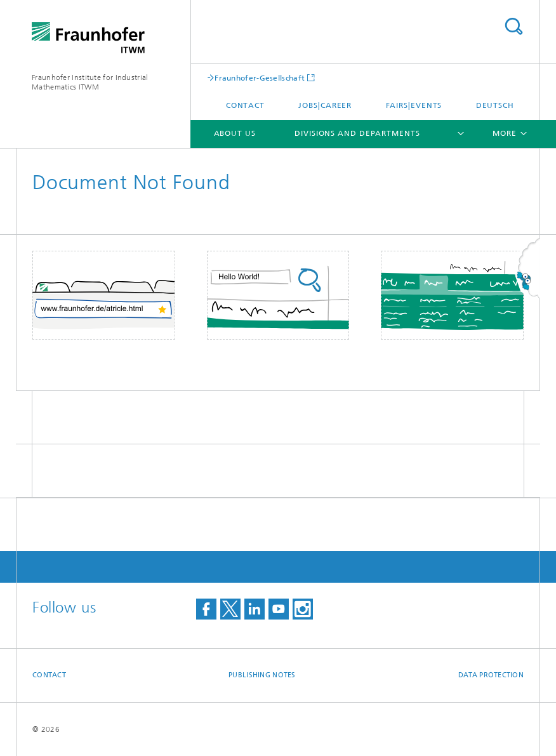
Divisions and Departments (357, 133)
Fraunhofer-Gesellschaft (260, 78)
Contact (245, 105)
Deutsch (495, 105)
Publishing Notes (262, 675)
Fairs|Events (414, 105)
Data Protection (491, 675)
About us (235, 133)
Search (513, 26)
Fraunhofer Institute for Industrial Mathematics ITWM (90, 82)
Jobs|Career (325, 105)
